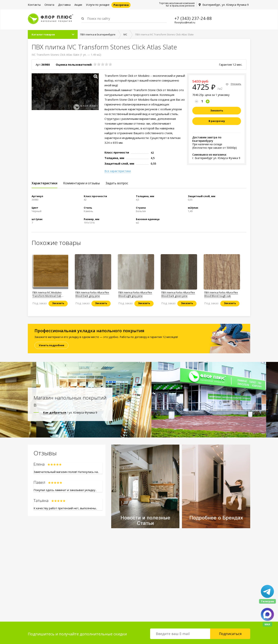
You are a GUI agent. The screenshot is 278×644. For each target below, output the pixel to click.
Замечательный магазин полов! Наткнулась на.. (66, 472)
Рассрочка (121, 5)
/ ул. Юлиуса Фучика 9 (70, 413)
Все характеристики (118, 171)
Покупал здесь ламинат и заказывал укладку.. (65, 490)
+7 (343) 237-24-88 (193, 18)
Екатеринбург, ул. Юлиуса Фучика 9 (226, 5)
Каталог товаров (43, 35)
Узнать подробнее (51, 345)
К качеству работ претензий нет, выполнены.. (65, 508)
